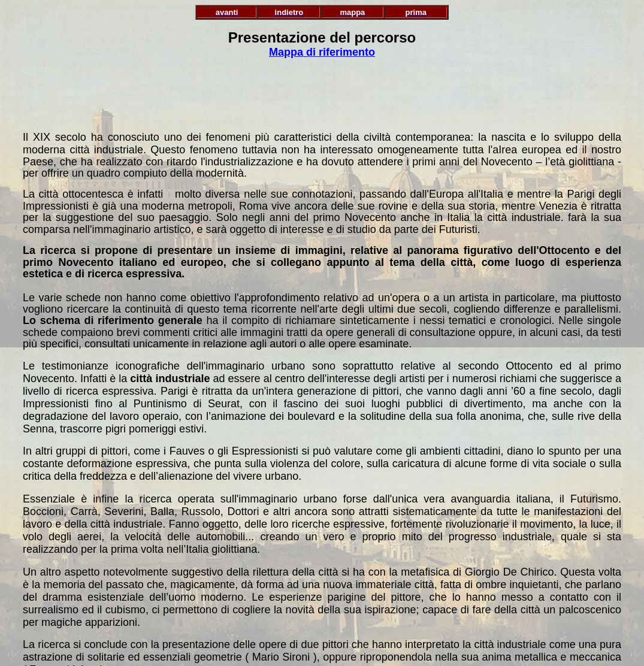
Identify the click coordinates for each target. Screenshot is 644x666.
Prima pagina (322, 651)
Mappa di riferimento (322, 52)
